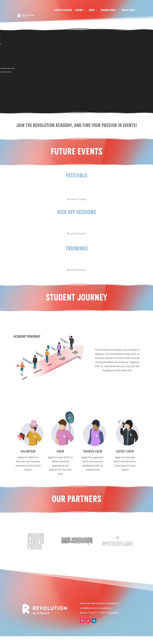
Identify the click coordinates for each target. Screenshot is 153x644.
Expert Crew (128, 10)
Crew (92, 10)
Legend (79, 10)
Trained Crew (108, 10)
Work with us (130, 21)
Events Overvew (63, 10)
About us (112, 21)
